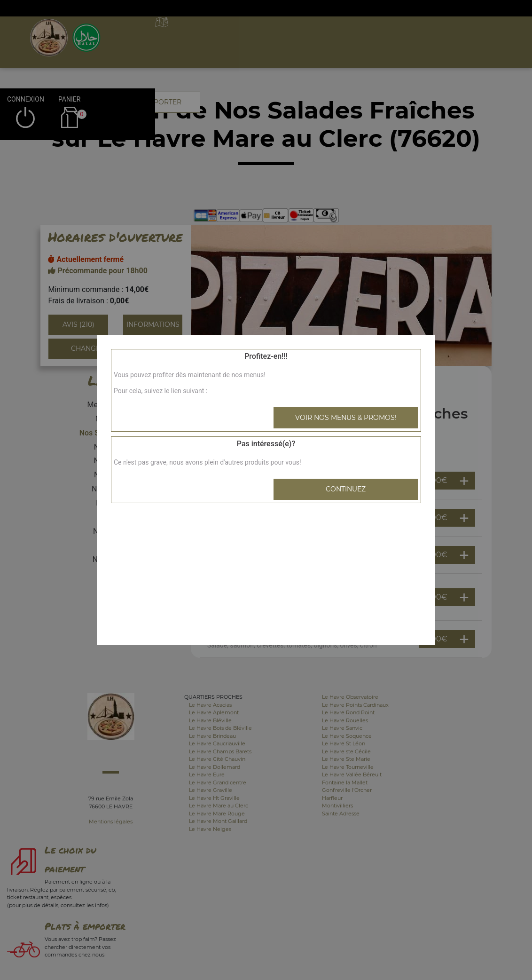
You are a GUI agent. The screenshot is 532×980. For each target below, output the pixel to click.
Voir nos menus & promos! (346, 418)
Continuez (346, 489)
